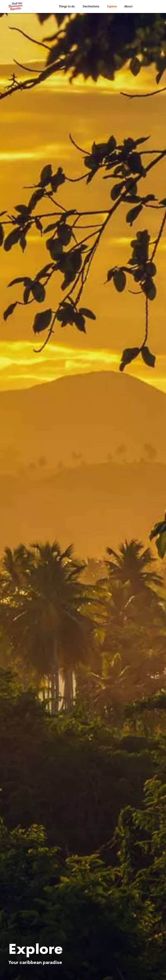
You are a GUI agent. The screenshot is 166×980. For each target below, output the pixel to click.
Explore (112, 6)
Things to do (67, 6)
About (128, 6)
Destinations (91, 6)
